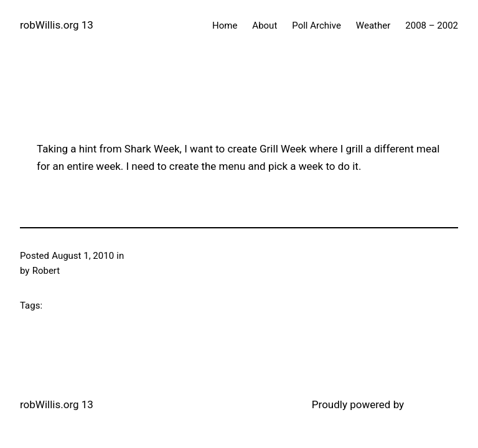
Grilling (141, 256)
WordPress (432, 404)
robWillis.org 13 (57, 25)
